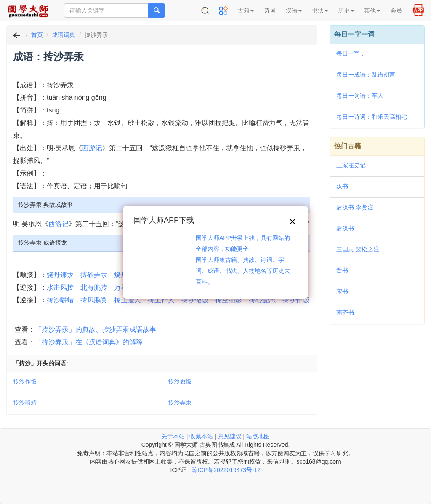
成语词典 (64, 35)
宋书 (342, 291)
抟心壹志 (262, 300)
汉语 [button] (294, 11)
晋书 (342, 270)
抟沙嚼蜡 (60, 300)
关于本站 (173, 436)
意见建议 (230, 436)
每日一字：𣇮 (351, 53)
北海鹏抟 (94, 287)
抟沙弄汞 (180, 403)
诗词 (270, 11)
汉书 (342, 186)
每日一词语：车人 (360, 96)
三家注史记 (351, 165)
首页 (37, 35)
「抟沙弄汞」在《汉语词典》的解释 (89, 342)
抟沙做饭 (195, 300)
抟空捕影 (229, 300)
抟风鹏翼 (94, 300)
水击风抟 (60, 287)
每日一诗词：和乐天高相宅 (372, 117)
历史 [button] (346, 11)
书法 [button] (320, 11)
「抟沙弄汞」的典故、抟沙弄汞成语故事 (96, 329)
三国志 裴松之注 (358, 249)
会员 (396, 11)
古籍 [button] (246, 11)
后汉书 (345, 228)
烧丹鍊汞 (60, 275)
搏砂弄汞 (94, 275)
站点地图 (258, 436)
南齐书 (345, 312)
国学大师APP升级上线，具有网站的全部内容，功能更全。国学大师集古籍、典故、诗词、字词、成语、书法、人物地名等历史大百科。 (243, 260)
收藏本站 (201, 436)
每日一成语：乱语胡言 (366, 75)
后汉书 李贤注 (355, 207)
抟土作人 (161, 300)
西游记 (92, 148)
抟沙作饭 (296, 300)
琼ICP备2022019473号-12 (226, 470)
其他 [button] (372, 11)
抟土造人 (128, 300)
